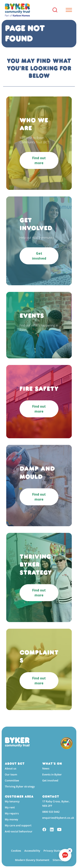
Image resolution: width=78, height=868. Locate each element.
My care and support (18, 825)
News (46, 768)
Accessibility (32, 851)
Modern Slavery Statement (32, 860)
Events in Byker (52, 774)
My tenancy (12, 801)
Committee (12, 780)
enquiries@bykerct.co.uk (58, 818)
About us (11, 768)
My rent (10, 807)
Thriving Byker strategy (20, 786)
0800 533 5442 (51, 812)
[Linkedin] (52, 830)
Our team (11, 774)
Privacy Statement (55, 851)
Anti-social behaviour (19, 831)
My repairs (12, 813)
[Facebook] (44, 830)
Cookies (16, 851)
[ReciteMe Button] (70, 851)
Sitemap (58, 860)
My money (11, 819)
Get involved (50, 780)
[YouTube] (59, 830)
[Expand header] (67, 10)
